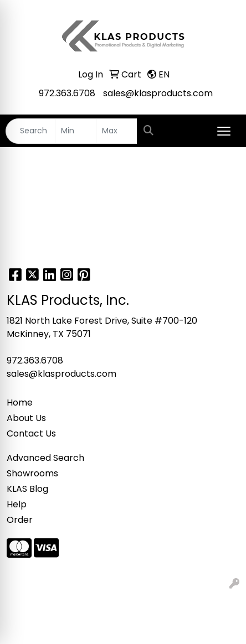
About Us (26, 418)
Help (17, 504)
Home (20, 402)
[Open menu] (224, 131)
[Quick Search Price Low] (76, 131)
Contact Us (31, 433)
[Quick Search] (30, 131)
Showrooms (32, 473)
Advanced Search (45, 458)
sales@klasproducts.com (158, 93)
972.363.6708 (67, 93)
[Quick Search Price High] (117, 131)
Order (20, 520)
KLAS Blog (27, 489)
